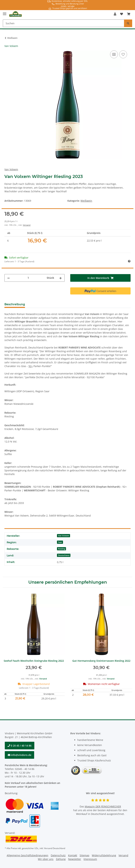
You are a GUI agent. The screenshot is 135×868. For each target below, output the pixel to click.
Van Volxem (64, 536)
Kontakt (73, 855)
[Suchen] (64, 23)
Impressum (90, 859)
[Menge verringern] (8, 278)
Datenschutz (58, 855)
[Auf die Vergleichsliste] (114, 54)
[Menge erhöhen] (61, 278)
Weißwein (86, 201)
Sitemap (84, 855)
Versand (27, 225)
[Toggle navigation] (5, 12)
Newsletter (75, 859)
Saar (60, 542)
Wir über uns (46, 859)
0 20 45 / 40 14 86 (20, 746)
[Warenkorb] (129, 14)
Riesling (62, 549)
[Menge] (28, 278)
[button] (115, 14)
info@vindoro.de (20, 755)
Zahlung (61, 859)
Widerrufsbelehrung (104, 855)
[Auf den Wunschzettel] (123, 54)
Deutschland (64, 555)
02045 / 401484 (68, 6)
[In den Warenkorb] (100, 278)
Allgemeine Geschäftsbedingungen (28, 855)
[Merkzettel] (122, 14)
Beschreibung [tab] (15, 304)
